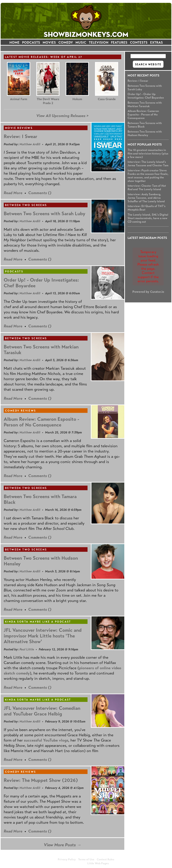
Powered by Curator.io (148, 292)
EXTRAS (156, 42)
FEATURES (119, 42)
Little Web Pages (98, 863)
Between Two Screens (26, 205)
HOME (14, 42)
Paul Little (27, 649)
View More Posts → (62, 845)
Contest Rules (105, 859)
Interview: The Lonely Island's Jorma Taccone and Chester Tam (148, 164)
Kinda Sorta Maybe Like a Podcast (38, 622)
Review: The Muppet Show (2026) (41, 780)
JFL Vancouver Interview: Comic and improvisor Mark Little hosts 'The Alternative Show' (43, 636)
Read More (13, 193)
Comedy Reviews (21, 411)
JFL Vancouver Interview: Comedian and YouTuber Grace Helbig (42, 711)
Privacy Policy (67, 859)
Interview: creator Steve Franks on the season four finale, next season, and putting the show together (148, 176)
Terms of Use (86, 859)
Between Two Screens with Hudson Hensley (145, 133)
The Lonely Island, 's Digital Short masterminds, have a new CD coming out (148, 218)
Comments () (40, 193)
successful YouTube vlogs (46, 740)
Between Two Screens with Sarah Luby (45, 214)
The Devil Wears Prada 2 (48, 101)
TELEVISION (99, 42)
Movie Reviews (19, 128)
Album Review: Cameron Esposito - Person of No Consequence (143, 115)
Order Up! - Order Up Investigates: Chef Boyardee (146, 96)
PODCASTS (31, 42)
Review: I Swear (138, 81)
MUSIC (81, 42)
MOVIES (49, 42)
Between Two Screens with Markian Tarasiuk (145, 105)
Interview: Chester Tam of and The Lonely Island (147, 188)
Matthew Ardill (30, 144)
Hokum (77, 99)
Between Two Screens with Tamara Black (40, 499)
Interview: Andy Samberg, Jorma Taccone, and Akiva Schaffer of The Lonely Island (146, 198)
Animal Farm (19, 99)
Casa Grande (107, 99)
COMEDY (66, 42)
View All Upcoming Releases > (62, 116)
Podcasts (14, 272)
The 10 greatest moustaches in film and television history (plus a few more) (148, 154)
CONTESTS (139, 42)
